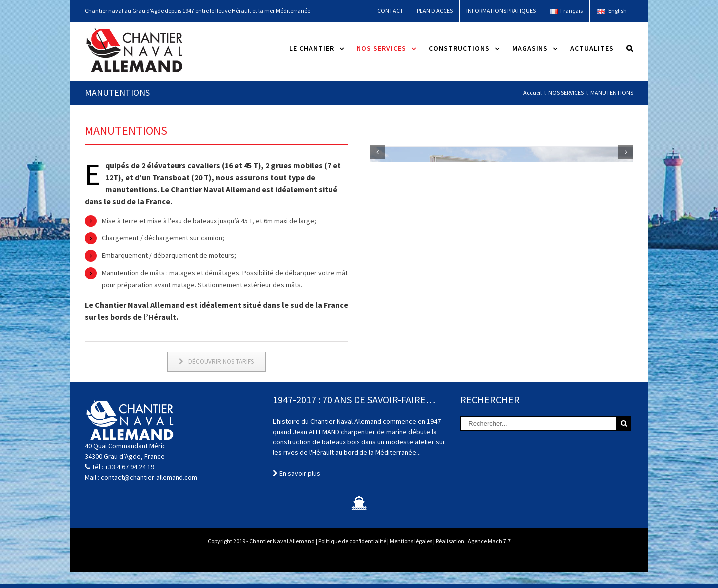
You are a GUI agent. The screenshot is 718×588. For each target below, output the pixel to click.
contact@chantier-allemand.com (149, 494)
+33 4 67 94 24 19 (129, 483)
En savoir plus (296, 490)
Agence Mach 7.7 (489, 557)
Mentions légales (411, 557)
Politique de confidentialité (352, 557)
